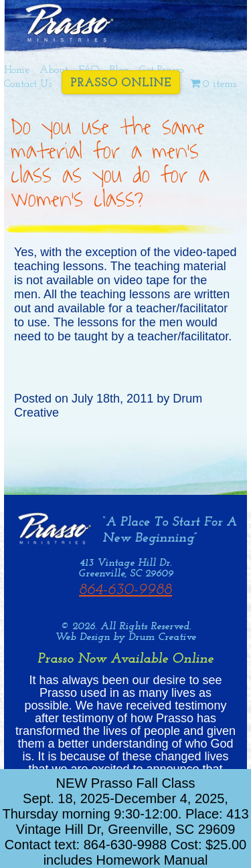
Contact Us (28, 84)
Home (17, 70)
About (54, 70)
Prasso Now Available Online (125, 659)
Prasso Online (121, 83)
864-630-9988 (125, 590)
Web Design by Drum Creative (125, 637)
